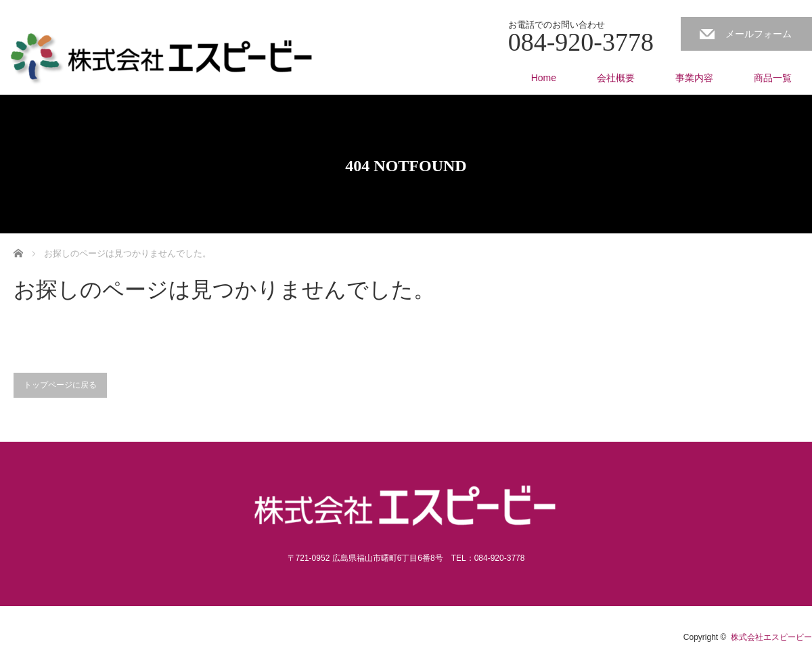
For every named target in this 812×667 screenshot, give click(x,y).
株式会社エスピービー (771, 637)
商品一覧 (773, 78)
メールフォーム (759, 34)
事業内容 (694, 78)
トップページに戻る (60, 385)
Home (544, 78)
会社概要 (616, 78)
